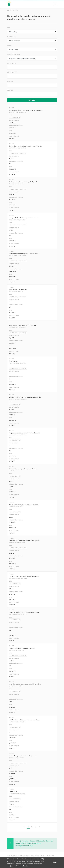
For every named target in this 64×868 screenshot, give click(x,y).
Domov (9, 10)
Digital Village (13, 792)
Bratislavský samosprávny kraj (17, 148)
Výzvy (43, 855)
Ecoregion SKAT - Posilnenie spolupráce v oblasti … (24, 218)
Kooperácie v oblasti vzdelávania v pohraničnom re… (25, 253)
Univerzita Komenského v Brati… (18, 399)
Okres (9, 46)
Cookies (25, 866)
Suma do (10, 90)
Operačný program (14, 54)
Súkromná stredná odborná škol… (18, 614)
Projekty (16, 10)
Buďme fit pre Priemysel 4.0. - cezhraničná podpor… (24, 612)
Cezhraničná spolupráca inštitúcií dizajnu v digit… (24, 756)
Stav (9, 28)
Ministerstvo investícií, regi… (17, 507)
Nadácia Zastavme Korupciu (26, 855)
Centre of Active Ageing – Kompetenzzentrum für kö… (25, 397)
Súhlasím (54, 862)
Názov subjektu (12, 72)
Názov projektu (12, 63)
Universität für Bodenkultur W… (18, 112)
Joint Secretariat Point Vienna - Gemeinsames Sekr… (24, 720)
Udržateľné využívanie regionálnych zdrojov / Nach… (25, 540)
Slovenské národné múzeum (17, 184)
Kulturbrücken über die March (18, 289)
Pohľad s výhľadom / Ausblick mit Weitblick (22, 648)
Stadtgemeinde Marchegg (16, 291)
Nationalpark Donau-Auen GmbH (18, 578)
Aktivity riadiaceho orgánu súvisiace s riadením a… (24, 505)
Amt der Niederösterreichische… (18, 255)
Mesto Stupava (13, 471)
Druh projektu (12, 37)
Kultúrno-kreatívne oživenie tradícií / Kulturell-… (23, 325)
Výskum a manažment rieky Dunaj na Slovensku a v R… (26, 110)
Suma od (10, 81)
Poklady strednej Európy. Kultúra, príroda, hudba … (24, 182)
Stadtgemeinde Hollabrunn (16, 650)
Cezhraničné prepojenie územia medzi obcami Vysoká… (25, 146)
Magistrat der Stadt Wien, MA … (18, 722)
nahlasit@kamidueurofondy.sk (24, 846)
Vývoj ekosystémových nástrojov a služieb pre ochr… (25, 684)
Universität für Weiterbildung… (17, 794)
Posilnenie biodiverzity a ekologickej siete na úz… (24, 469)
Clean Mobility (13, 361)
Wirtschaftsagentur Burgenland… (18, 363)
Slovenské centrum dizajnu (16, 758)
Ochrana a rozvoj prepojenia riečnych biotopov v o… (25, 576)
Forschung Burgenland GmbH (17, 542)
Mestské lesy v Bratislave (16, 686)
